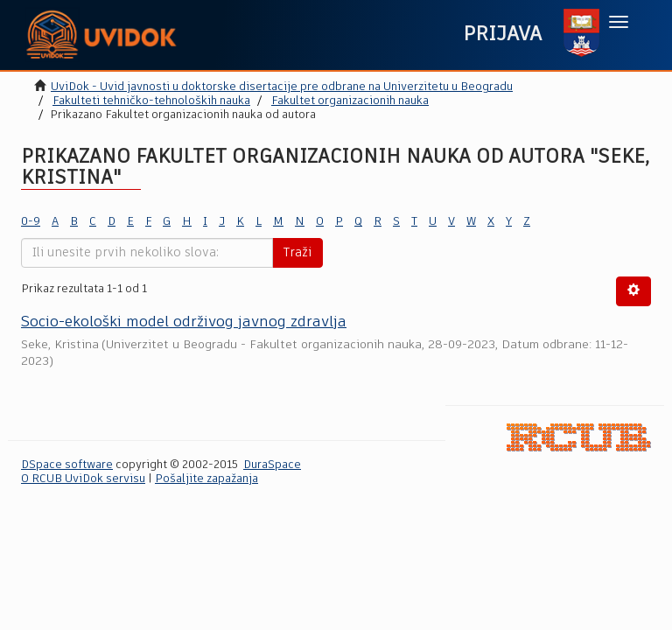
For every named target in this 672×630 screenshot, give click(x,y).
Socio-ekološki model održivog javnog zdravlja (184, 322)
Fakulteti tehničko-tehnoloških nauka (151, 101)
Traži (297, 253)
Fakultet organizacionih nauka (350, 101)
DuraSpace (272, 465)
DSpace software (67, 465)
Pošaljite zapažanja (206, 479)
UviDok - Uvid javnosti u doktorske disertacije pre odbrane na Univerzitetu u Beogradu (282, 87)
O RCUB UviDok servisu (83, 479)
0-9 (31, 222)
